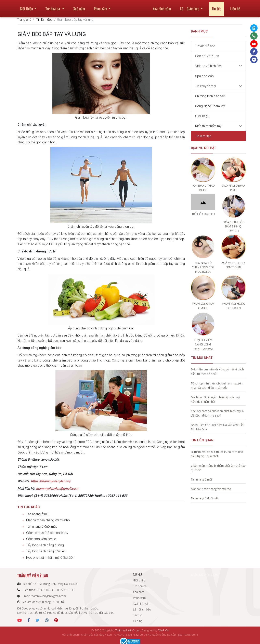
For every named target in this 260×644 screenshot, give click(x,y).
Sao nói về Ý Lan (207, 56)
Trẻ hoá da (53, 7)
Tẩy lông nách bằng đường (45, 545)
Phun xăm (100, 7)
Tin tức (217, 7)
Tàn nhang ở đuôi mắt (41, 526)
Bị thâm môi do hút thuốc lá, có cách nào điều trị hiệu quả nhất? (217, 454)
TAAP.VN (163, 630)
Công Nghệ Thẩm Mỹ (210, 106)
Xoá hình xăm (162, 7)
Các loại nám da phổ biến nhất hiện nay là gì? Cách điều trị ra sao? (217, 413)
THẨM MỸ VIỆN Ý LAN (205, 575)
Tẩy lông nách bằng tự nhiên (46, 551)
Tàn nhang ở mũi (38, 514)
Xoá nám (79, 7)
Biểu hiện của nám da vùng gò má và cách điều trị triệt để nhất (217, 372)
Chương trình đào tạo (210, 96)
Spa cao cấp (204, 76)
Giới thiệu (26, 7)
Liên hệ (235, 7)
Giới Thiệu (202, 116)
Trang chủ (24, 19)
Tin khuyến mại (206, 86)
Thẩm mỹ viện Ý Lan (128, 630)
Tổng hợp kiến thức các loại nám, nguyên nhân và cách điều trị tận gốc (217, 386)
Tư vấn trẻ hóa (205, 46)
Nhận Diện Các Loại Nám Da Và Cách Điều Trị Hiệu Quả (218, 427)
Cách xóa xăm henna (41, 539)
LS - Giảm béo (190, 7)
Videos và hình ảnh (208, 66)
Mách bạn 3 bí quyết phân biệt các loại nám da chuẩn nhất (215, 399)
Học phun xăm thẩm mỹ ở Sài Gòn (50, 557)
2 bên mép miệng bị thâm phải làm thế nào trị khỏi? (218, 468)
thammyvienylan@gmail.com (57, 488)
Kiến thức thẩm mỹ (208, 126)
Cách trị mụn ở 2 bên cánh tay (47, 533)
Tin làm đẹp (44, 19)
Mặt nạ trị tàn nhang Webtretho (48, 520)
